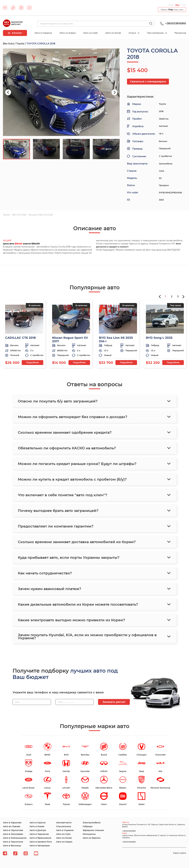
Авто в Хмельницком (15, 838)
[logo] (13, 24)
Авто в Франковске (40, 838)
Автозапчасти (64, 823)
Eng (171, 5)
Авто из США (91, 33)
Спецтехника (63, 826)
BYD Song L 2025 (159, 338)
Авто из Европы (92, 838)
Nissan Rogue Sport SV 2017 (70, 339)
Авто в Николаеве (13, 834)
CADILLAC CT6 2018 (20, 338)
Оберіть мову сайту (172, 10)
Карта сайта (180, 853)
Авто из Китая (113, 33)
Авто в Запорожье (40, 846)
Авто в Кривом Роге (41, 842)
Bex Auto (8, 44)
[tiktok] (13, 8)
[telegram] (5, 8)
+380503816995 (173, 23)
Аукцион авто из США (41, 215)
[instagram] (21, 8)
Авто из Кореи (68, 33)
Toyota (20, 44)
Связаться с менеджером (148, 82)
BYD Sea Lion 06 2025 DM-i (116, 339)
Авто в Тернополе (13, 842)
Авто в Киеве (37, 826)
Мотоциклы (89, 834)
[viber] (26, 853)
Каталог (15, 33)
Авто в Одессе (38, 823)
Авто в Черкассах (39, 834)
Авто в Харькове (12, 823)
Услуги (133, 33)
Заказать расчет (114, 702)
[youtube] (29, 8)
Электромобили (92, 823)
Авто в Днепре (38, 830)
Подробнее (32, 362)
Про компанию (156, 33)
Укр (184, 5)
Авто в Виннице (12, 846)
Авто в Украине (43, 33)
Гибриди (88, 826)
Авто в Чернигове (13, 830)
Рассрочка (180, 33)
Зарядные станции (93, 830)
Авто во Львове (12, 826)
